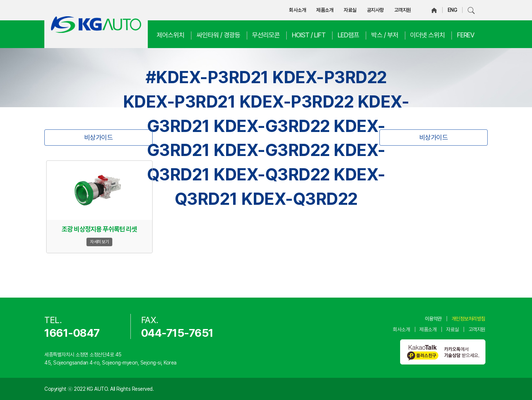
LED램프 (348, 35)
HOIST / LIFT (309, 35)
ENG (453, 10)
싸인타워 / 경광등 (218, 35)
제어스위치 (170, 35)
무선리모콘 (266, 35)
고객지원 (403, 10)
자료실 (350, 10)
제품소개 (325, 10)
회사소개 (297, 10)
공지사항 (375, 10)
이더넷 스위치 (427, 35)
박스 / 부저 (385, 35)
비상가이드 (99, 137)
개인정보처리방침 (468, 319)
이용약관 (433, 319)
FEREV (466, 35)
